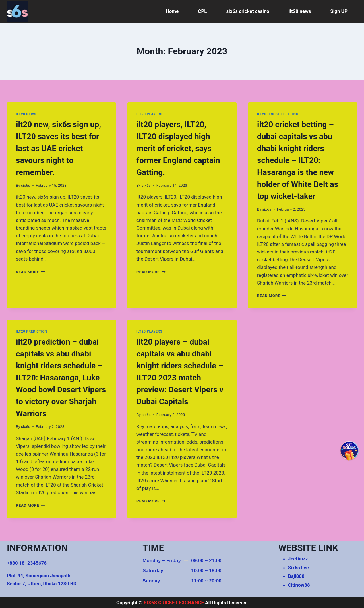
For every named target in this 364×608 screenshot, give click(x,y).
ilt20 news (300, 11)
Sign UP (339, 11)
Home (172, 11)
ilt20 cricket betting (278, 114)
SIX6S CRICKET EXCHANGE (174, 603)
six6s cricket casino (248, 11)
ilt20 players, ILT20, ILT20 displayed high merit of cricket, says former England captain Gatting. (178, 148)
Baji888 (296, 576)
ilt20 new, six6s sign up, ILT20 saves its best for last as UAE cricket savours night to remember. (58, 148)
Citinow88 (299, 585)
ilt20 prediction (32, 331)
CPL (202, 11)
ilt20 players (149, 114)
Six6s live (298, 568)
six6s (26, 185)
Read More (30, 272)
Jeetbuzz (298, 559)
